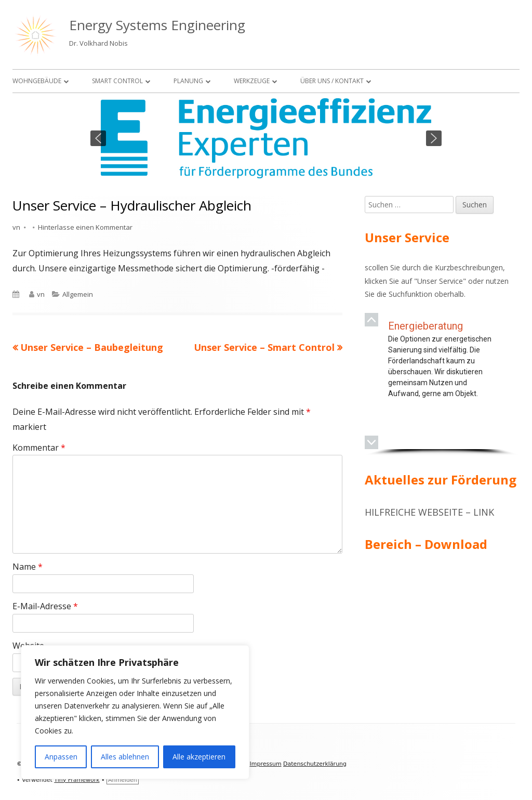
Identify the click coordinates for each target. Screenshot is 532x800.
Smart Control (117, 81)
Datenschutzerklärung (315, 764)
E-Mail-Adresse (45, 606)
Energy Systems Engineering (157, 25)
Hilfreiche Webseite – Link (429, 512)
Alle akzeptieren (199, 757)
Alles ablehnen (125, 757)
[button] (98, 138)
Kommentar (39, 448)
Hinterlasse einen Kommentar (85, 227)
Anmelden (123, 780)
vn (16, 227)
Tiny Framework (77, 780)
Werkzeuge (252, 81)
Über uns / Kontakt (332, 81)
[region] (266, 138)
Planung (188, 81)
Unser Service (440, 281)
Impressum (265, 764)
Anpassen (61, 757)
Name (28, 567)
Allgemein (78, 294)
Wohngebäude (37, 81)
